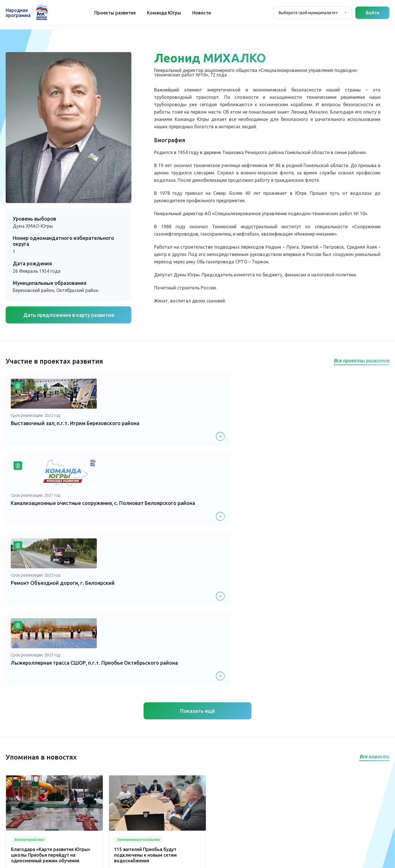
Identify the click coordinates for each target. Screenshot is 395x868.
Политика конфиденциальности (196, 860)
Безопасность (205, 772)
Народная (18, 13)
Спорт (140, 782)
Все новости (374, 528)
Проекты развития (117, 13)
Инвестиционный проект (159, 816)
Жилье (141, 807)
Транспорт (201, 754)
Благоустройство (208, 720)
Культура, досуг (206, 737)
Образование (204, 763)
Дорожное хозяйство (156, 790)
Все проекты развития (361, 361)
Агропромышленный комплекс (165, 824)
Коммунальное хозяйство (217, 746)
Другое (142, 833)
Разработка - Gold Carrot (367, 860)
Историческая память (156, 799)
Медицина (202, 729)
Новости (204, 13)
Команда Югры (166, 13)
